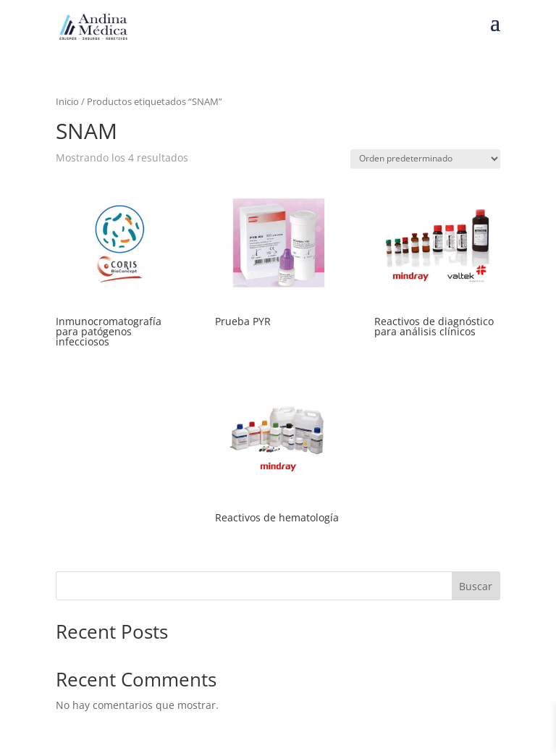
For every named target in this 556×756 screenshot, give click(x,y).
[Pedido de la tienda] (425, 159)
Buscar (476, 586)
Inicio (67, 101)
